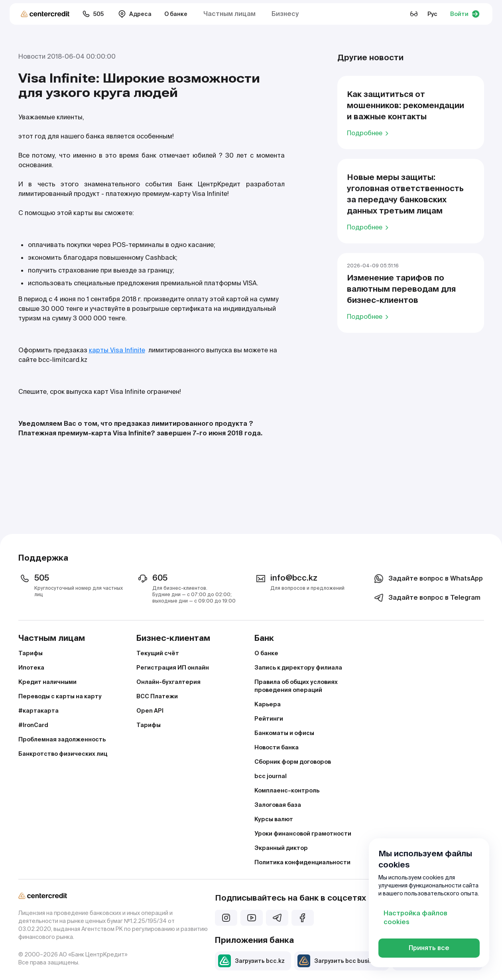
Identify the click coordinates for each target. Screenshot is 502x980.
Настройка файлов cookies (415, 918)
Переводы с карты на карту (60, 696)
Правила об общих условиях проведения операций (296, 686)
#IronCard (33, 725)
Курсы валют (274, 819)
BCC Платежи (157, 696)
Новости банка (277, 747)
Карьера (268, 704)
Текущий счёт (158, 653)
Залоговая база (278, 805)
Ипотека (31, 668)
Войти (465, 14)
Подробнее (369, 133)
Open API (150, 711)
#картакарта (38, 711)
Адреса (135, 14)
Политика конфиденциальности (302, 862)
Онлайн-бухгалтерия (168, 682)
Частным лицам (229, 14)
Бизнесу (285, 14)
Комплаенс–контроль (287, 790)
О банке (176, 14)
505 (93, 14)
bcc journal (271, 776)
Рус (432, 14)
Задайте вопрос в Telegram (426, 598)
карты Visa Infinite (117, 350)
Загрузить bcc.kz (251, 961)
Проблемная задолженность (62, 739)
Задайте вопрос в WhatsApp (428, 579)
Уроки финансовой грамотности (303, 834)
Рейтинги (269, 719)
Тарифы (31, 653)
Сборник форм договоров (293, 762)
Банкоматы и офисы (284, 733)
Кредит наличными (47, 682)
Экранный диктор (281, 848)
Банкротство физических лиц (63, 754)
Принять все (429, 948)
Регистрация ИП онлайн (173, 668)
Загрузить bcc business (340, 961)
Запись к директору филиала (298, 668)
